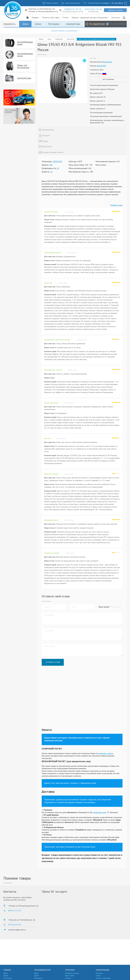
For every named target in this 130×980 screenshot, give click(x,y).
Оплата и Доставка (51, 17)
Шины (25, 24)
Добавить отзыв (116, 205)
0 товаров (105, 3)
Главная (41, 39)
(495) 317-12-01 (15, 911)
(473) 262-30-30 (15, 925)
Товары (36, 17)
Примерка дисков (72, 973)
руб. (121, 3)
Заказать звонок (115, 10)
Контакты (116, 17)
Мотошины (54, 24)
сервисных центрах (106, 753)
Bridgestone (59, 39)
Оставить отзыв (53, 662)
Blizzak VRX (71, 39)
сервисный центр (100, 812)
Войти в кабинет (52, 3)
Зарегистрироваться (73, 3)
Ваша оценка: (104, 607)
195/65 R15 (57, 161)
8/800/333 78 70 (73, 9)
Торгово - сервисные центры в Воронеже (90, 17)
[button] (120, 607)
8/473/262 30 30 (93, 9)
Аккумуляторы (73, 24)
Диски (38, 24)
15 (51, 172)
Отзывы (68, 978)
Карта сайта (70, 976)
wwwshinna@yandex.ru (17, 930)
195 (51, 165)
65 (58, 168)
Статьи (65, 17)
